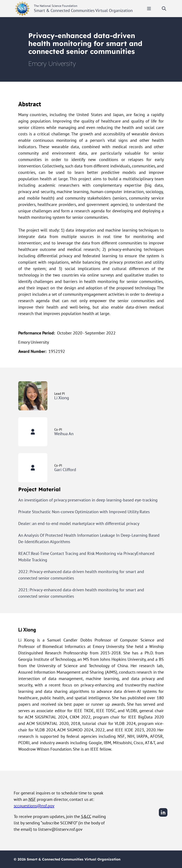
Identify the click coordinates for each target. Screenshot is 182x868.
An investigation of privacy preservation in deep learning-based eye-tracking (88, 500)
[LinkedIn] (163, 816)
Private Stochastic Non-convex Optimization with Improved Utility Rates (84, 512)
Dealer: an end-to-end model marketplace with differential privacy (79, 523)
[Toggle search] (164, 9)
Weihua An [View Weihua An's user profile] (64, 434)
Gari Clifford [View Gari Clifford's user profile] (65, 470)
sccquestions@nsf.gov (34, 806)
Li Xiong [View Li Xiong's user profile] (62, 398)
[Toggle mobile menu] (149, 9)
